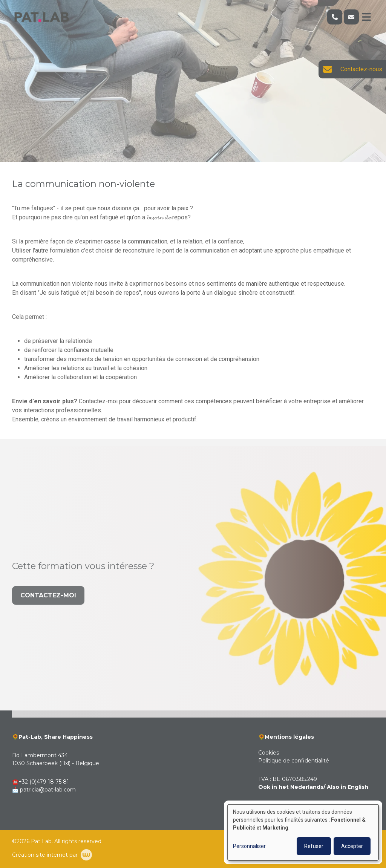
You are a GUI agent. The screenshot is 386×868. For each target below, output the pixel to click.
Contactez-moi (48, 606)
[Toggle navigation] (366, 17)
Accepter (352, 846)
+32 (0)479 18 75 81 (44, 782)
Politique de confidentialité (294, 761)
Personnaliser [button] (249, 846)
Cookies (269, 753)
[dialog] (303, 832)
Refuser (314, 846)
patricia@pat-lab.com (48, 790)
